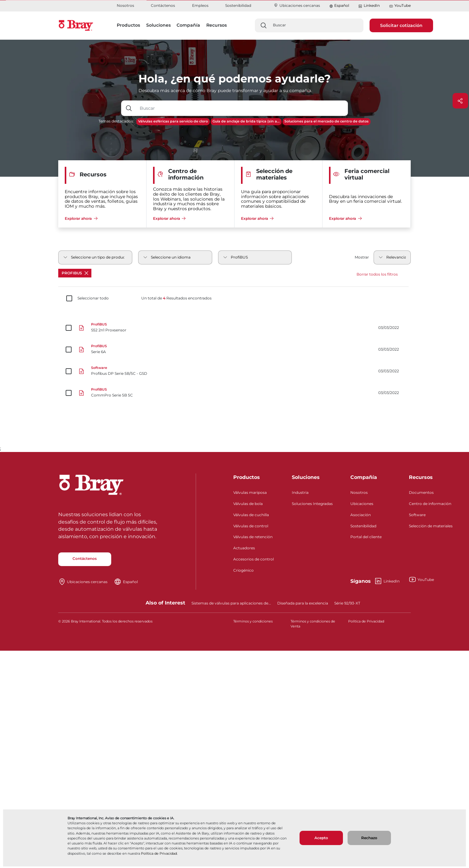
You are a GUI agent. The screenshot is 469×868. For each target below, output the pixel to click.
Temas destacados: (116, 121)
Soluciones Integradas (312, 504)
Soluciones (306, 477)
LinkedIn (369, 6)
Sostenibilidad (238, 5)
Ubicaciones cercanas (297, 5)
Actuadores (244, 548)
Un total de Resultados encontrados (176, 298)
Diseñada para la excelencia (303, 603)
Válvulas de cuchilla (251, 515)
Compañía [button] (188, 25)
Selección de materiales (431, 526)
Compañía (364, 477)
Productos (247, 477)
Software (417, 515)
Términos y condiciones (253, 621)
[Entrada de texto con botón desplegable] (242, 108)
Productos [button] (128, 25)
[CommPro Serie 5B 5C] (234, 393)
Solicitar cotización (401, 25)
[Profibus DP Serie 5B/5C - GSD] (234, 371)
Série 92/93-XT (347, 603)
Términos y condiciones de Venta (313, 624)
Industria (300, 492)
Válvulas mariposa (250, 492)
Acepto (321, 838)
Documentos (421, 492)
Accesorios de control (254, 559)
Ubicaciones (362, 504)
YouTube (400, 6)
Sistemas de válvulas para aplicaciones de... (231, 603)
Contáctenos (163, 5)
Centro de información (430, 504)
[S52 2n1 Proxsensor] (234, 328)
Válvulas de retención (253, 537)
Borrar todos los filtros (377, 274)
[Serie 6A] (234, 350)
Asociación (361, 515)
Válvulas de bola (248, 504)
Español (342, 5)
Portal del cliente (366, 537)
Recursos (421, 477)
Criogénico (243, 570)
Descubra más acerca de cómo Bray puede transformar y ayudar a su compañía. (225, 91)
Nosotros (125, 5)
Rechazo (369, 838)
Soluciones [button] (158, 25)
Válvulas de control (251, 526)
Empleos (200, 5)
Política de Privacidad (159, 853)
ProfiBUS (75, 273)
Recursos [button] (217, 25)
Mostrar (362, 257)
